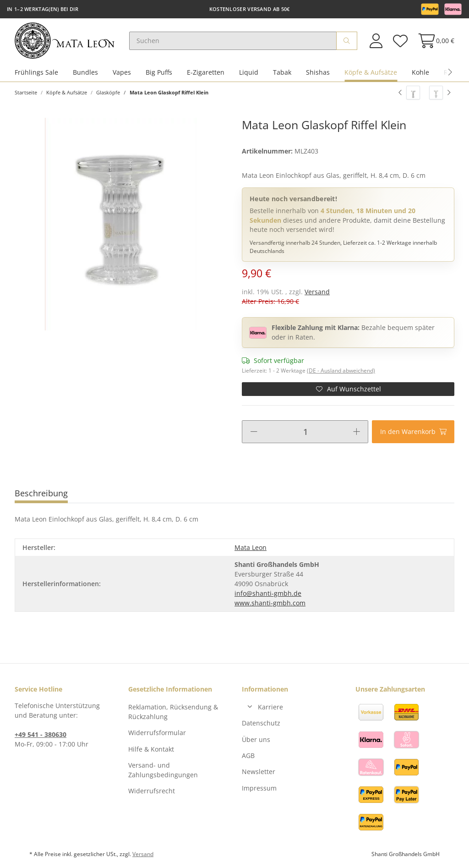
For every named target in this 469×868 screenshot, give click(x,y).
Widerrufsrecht (152, 792)
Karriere (270, 707)
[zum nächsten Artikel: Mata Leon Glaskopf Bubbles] (440, 93)
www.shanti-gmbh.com (270, 603)
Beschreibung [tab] (41, 494)
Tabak (282, 73)
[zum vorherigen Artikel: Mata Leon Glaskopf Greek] (409, 93)
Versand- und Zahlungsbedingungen (163, 770)
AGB (248, 756)
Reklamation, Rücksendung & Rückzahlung (173, 712)
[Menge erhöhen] (357, 432)
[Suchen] (234, 41)
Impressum (259, 788)
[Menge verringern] (254, 432)
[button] (376, 41)
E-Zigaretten (206, 73)
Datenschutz (261, 723)
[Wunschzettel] (400, 41)
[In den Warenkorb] (413, 432)
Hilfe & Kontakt (151, 750)
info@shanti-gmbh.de (268, 594)
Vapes (122, 73)
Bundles (85, 73)
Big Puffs (159, 73)
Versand (317, 293)
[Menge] (305, 432)
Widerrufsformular (157, 733)
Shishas (318, 73)
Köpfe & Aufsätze (371, 73)
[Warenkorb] (434, 41)
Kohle (420, 73)
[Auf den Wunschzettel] (348, 390)
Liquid (249, 73)
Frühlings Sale (36, 73)
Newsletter (259, 772)
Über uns (256, 740)
